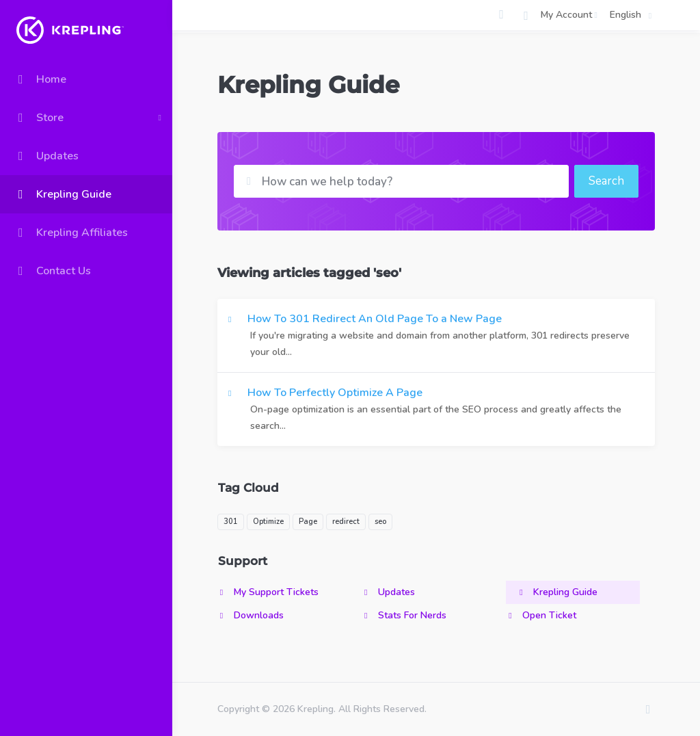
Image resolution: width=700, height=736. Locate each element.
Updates (388, 592)
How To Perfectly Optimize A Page (436, 410)
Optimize (268, 522)
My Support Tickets (268, 592)
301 (231, 522)
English (633, 15)
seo (380, 522)
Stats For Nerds (404, 615)
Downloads (251, 615)
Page (308, 522)
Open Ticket (541, 615)
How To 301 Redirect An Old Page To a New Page (436, 336)
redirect (346, 522)
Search (606, 181)
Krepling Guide (557, 592)
